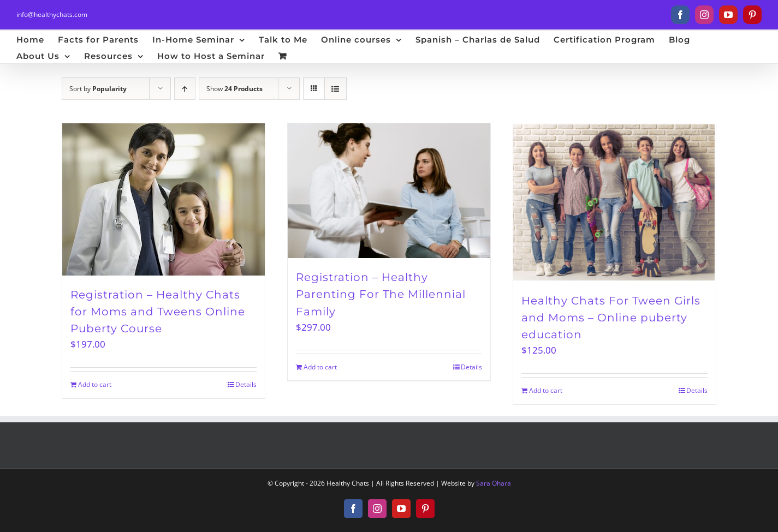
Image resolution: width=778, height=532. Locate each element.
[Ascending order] (185, 89)
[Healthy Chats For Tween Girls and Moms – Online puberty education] (614, 202)
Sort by (98, 89)
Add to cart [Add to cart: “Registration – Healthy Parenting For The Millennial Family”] (320, 367)
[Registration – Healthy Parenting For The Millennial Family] (389, 191)
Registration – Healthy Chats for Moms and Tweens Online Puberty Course (158, 312)
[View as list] (335, 89)
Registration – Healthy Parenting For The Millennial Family (381, 294)
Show (234, 89)
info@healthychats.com (52, 14)
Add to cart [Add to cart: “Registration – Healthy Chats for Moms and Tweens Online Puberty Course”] (95, 384)
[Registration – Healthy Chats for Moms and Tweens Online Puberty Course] (164, 199)
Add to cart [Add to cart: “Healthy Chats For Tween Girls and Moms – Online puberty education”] (546, 390)
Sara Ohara (494, 483)
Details (246, 384)
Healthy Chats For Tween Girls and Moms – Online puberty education (611, 318)
